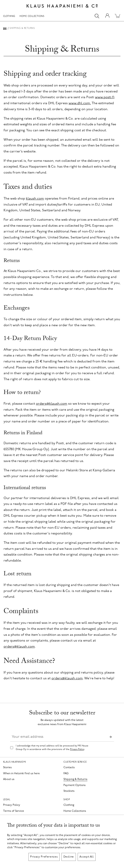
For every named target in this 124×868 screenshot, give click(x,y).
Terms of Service (14, 811)
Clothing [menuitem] (9, 16)
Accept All (87, 857)
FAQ (66, 774)
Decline (69, 857)
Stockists (69, 791)
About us (9, 779)
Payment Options (75, 785)
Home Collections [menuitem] (32, 16)
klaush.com (35, 199)
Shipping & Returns (75, 779)
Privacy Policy (77, 749)
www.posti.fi (105, 97)
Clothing (69, 805)
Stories (7, 768)
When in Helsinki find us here (21, 774)
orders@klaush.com (52, 404)
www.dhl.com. (80, 103)
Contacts (69, 768)
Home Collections (75, 811)
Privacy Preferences (44, 857)
